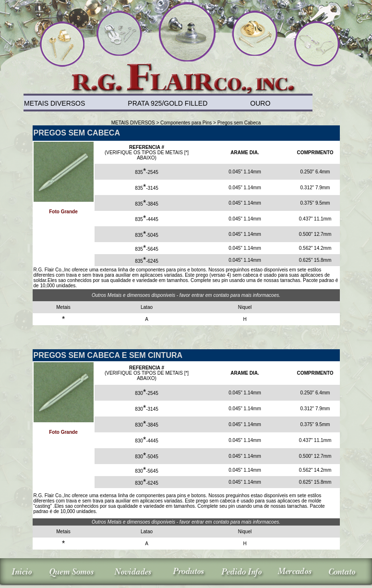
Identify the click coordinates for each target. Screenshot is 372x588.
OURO (260, 103)
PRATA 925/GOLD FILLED (168, 103)
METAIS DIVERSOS (54, 103)
